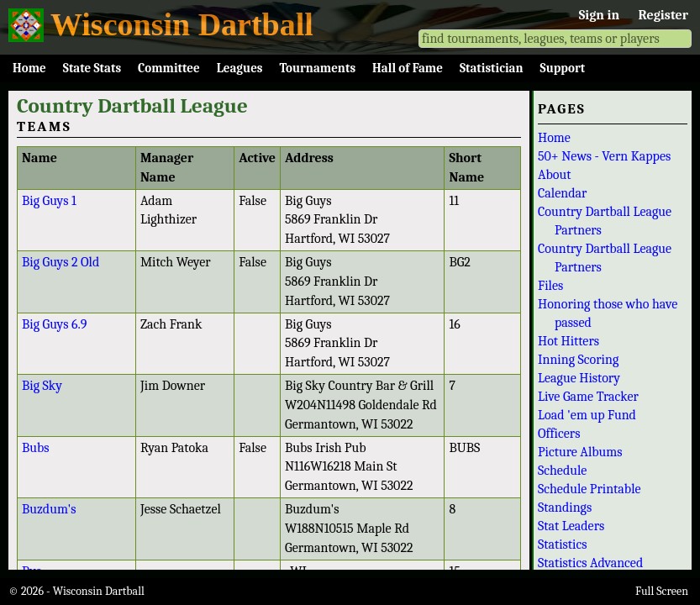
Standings (565, 508)
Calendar (562, 193)
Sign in (599, 15)
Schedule (562, 471)
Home (29, 68)
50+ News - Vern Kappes (604, 156)
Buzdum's (49, 509)
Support (563, 68)
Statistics (563, 544)
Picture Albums (580, 452)
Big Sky (42, 386)
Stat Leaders (571, 526)
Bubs (36, 448)
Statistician (492, 68)
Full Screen (662, 591)
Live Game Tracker (588, 397)
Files (550, 286)
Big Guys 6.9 (54, 324)
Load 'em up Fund (587, 415)
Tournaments (317, 68)
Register (663, 15)
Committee (169, 68)
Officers (559, 434)
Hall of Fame (408, 68)
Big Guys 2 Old (61, 262)
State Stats (92, 68)
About (554, 175)
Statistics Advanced (590, 563)
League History (579, 378)
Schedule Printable (589, 489)
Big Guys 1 (49, 201)
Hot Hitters (568, 341)
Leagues (240, 68)
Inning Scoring (578, 360)
